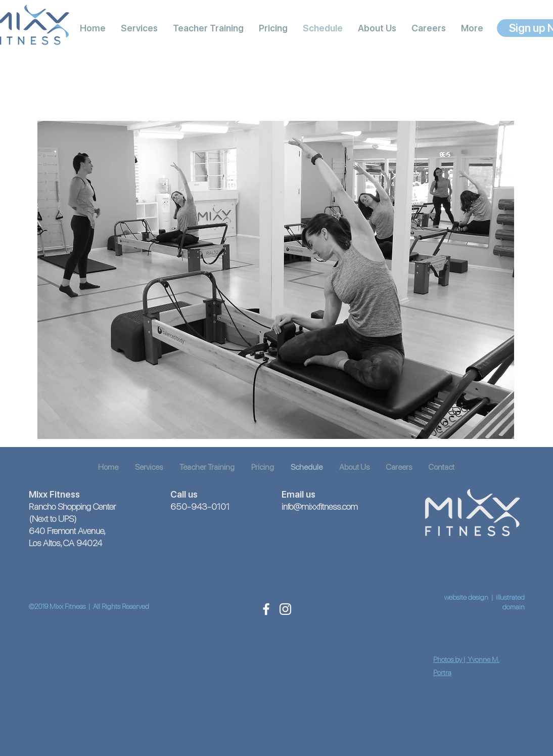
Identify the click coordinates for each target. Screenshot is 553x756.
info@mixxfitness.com (320, 506)
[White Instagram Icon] (285, 609)
